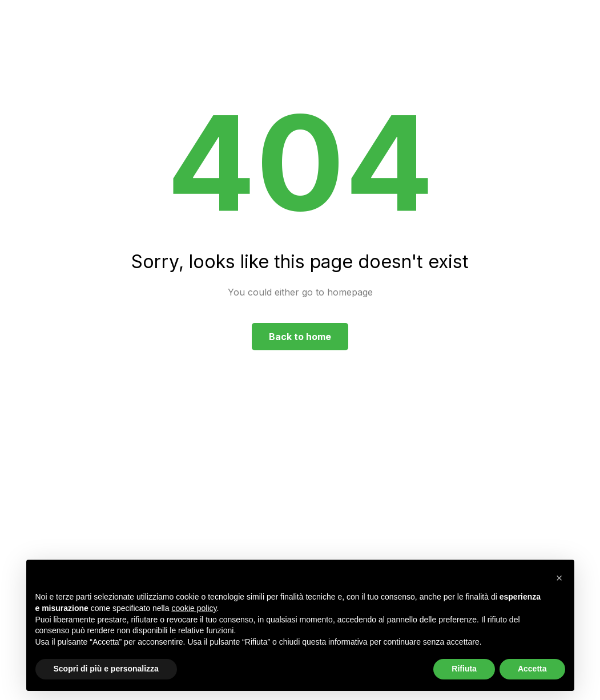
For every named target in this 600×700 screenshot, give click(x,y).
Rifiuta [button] (464, 669)
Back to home (300, 337)
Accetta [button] (532, 669)
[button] (559, 578)
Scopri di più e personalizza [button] (106, 669)
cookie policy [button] (194, 608)
